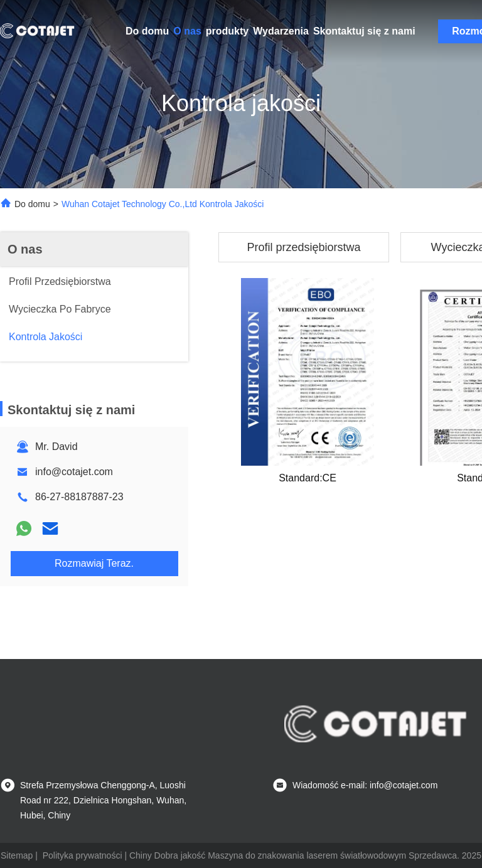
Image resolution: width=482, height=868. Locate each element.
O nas (187, 31)
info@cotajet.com (74, 472)
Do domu (147, 31)
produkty (227, 31)
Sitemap (17, 855)
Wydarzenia (281, 31)
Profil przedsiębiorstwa (303, 247)
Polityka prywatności (83, 855)
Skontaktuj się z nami (364, 31)
